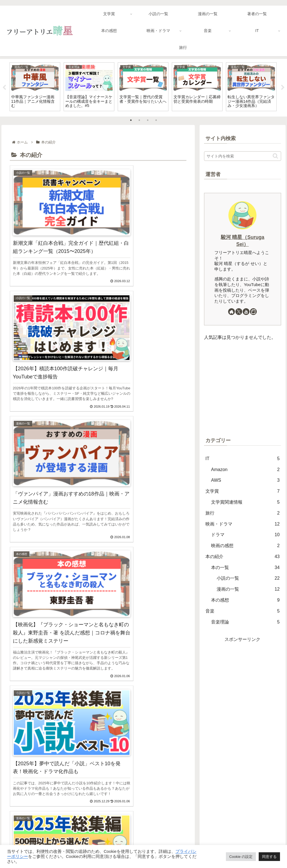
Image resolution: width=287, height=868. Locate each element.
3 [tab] (148, 120)
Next (283, 88)
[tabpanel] (35, 87)
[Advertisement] (242, 389)
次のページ (98, 768)
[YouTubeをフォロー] (246, 312)
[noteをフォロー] (253, 312)
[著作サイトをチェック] (232, 312)
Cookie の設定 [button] (241, 857)
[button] (275, 156)
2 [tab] (139, 120)
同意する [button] (269, 857)
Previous (4, 88)
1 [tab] (131, 120)
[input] (242, 156)
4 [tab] (156, 120)
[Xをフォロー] (239, 312)
